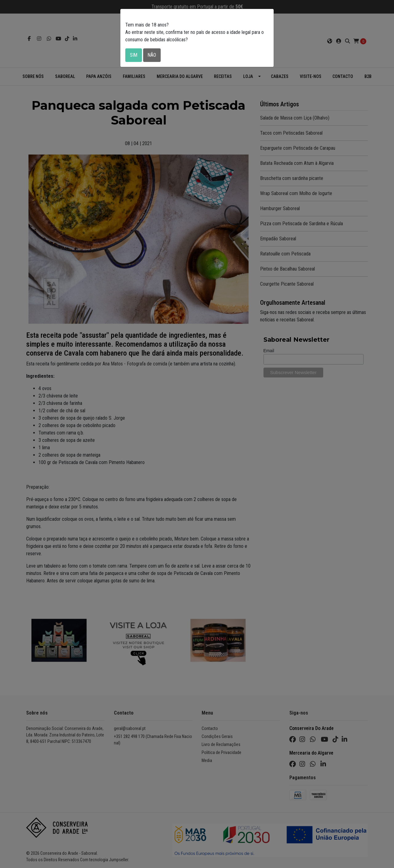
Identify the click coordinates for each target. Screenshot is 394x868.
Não (152, 55)
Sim (134, 55)
